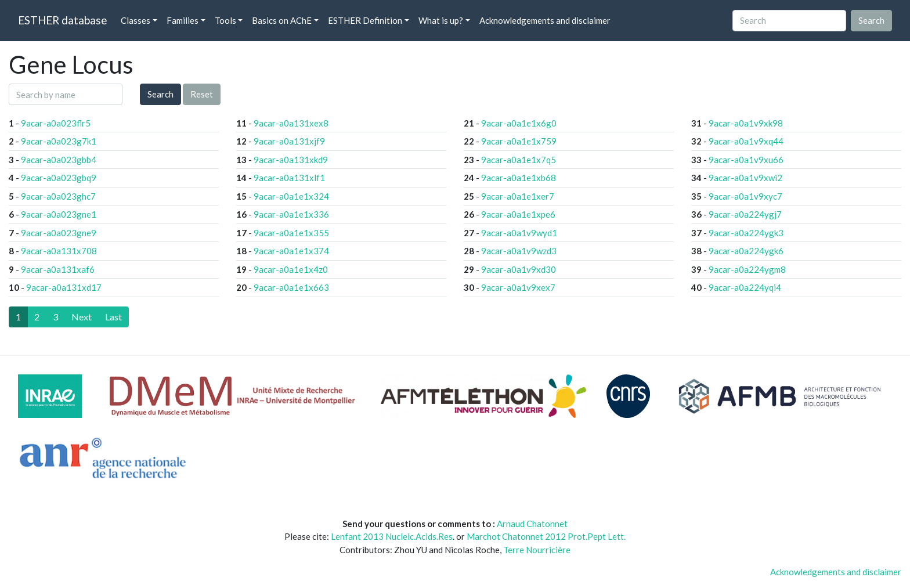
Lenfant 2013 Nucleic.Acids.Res (392, 536)
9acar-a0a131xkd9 (291, 160)
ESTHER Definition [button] (365, 20)
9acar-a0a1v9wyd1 (519, 233)
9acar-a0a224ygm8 (747, 269)
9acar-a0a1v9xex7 (518, 287)
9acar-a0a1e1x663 (291, 287)
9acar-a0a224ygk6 (746, 251)
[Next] (82, 317)
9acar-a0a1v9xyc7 (745, 196)
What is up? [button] (441, 20)
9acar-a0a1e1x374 (291, 251)
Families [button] (183, 20)
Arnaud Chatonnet (532, 524)
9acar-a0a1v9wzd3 (519, 251)
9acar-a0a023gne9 (59, 233)
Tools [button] (225, 20)
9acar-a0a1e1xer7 (518, 196)
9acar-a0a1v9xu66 (746, 160)
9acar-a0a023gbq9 (59, 178)
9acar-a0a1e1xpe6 (518, 214)
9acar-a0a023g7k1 (59, 141)
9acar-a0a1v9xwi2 (745, 178)
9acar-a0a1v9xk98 (746, 123)
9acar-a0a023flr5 (56, 123)
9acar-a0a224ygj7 (745, 214)
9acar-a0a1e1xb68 (519, 178)
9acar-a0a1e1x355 (291, 233)
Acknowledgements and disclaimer (545, 20)
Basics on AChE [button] (282, 20)
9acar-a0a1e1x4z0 (291, 269)
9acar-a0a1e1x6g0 (519, 123)
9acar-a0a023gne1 (59, 214)
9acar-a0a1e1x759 (519, 141)
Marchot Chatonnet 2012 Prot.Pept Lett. (546, 536)
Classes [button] (136, 20)
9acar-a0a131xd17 (64, 287)
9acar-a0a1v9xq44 (746, 141)
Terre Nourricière (537, 550)
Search (160, 94)
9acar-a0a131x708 (59, 251)
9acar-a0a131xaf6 (58, 269)
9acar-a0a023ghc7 (58, 196)
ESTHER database (62, 20)
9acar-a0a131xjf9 (289, 141)
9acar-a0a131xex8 (291, 123)
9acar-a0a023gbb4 (59, 160)
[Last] (113, 317)
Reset (202, 94)
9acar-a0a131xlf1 (289, 178)
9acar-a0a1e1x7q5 (519, 160)
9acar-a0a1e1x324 (291, 196)
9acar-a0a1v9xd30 (519, 269)
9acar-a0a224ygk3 (746, 233)
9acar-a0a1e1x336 (291, 214)
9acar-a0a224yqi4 (745, 287)
